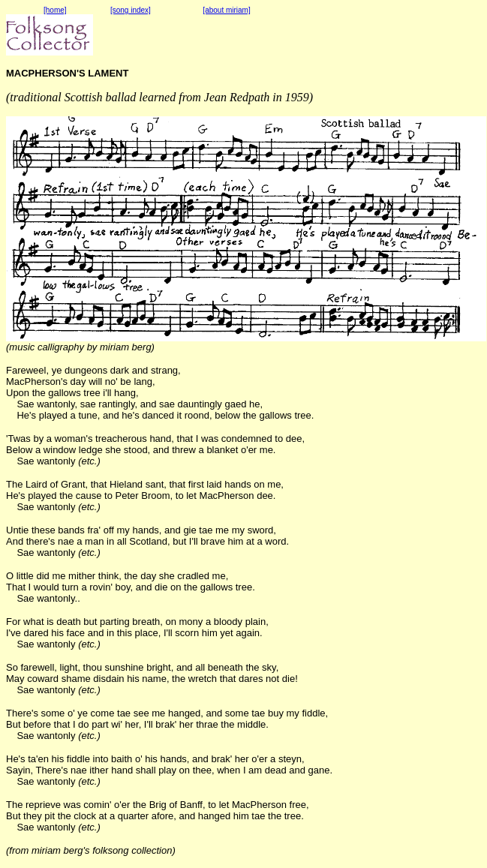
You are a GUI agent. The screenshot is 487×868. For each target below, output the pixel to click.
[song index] (131, 10)
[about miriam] (226, 10)
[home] (55, 10)
